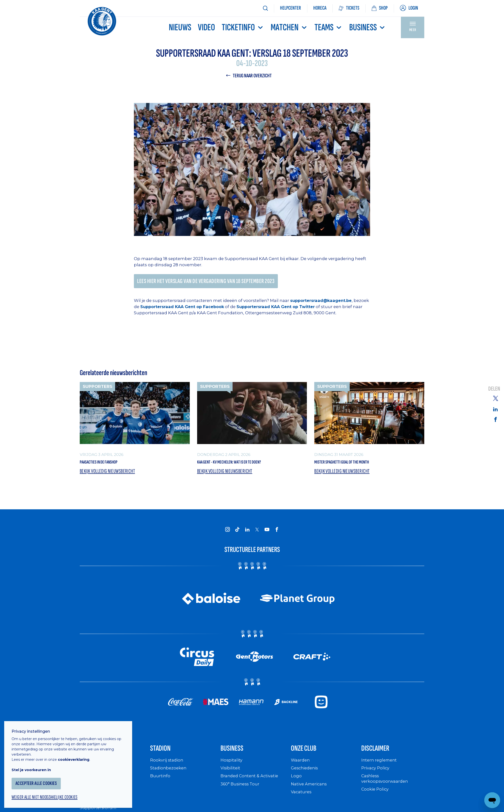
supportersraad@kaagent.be (322, 302)
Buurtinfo (161, 784)
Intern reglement (380, 769)
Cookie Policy (376, 798)
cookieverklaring (77, 755)
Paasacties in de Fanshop (109, 465)
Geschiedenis (306, 776)
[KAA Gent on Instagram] (227, 534)
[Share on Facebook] (495, 419)
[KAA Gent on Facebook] (277, 534)
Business (368, 27)
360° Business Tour (242, 792)
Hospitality (232, 769)
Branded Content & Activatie (252, 784)
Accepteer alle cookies (40, 779)
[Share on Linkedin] (495, 409)
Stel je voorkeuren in (34, 766)
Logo (296, 784)
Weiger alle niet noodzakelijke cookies (49, 794)
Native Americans (311, 792)
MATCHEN (289, 27)
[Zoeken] (265, 8)
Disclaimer (381, 755)
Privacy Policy (377, 776)
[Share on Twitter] (495, 398)
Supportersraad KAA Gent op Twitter (297, 309)
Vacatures (302, 800)
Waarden (301, 769)
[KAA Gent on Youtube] (267, 534)
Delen (494, 389)
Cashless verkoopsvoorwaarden (386, 787)
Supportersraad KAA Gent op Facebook (200, 309)
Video (206, 27)
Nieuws (180, 27)
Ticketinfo (243, 27)
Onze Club (309, 755)
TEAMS (329, 27)
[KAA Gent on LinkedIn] (247, 534)
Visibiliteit (231, 776)
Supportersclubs (98, 808)
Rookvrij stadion (168, 769)
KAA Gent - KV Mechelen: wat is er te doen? (246, 465)
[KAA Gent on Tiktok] (237, 534)
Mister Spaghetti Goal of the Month (356, 465)
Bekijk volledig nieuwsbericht (110, 475)
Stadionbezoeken (170, 776)
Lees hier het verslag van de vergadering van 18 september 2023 (211, 282)
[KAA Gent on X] (257, 534)
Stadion (164, 755)
